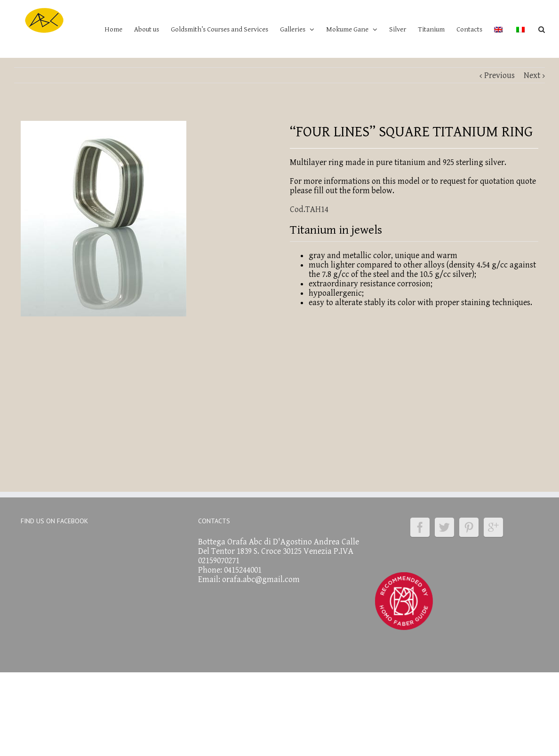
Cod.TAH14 (309, 209)
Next (532, 75)
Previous (499, 75)
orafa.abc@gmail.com (261, 579)
